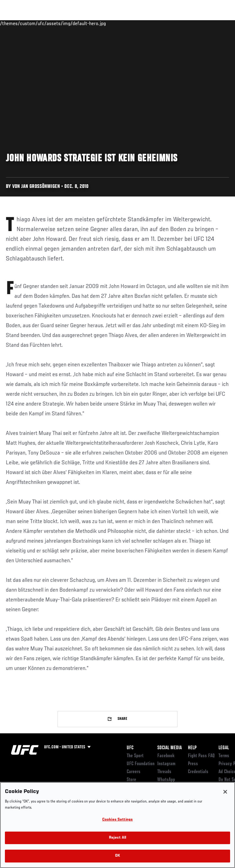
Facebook (166, 756)
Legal (224, 748)
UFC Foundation (141, 764)
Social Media (170, 748)
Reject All (117, 838)
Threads (164, 772)
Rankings (43, 23)
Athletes (70, 23)
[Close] (225, 792)
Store (131, 780)
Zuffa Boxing (169, 26)
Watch (145, 23)
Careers (134, 772)
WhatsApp (166, 780)
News (94, 23)
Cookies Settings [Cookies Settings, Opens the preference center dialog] (117, 820)
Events (17, 23)
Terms (224, 756)
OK (117, 856)
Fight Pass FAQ (201, 756)
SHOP (198, 23)
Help (192, 748)
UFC (130, 748)
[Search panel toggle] (215, 23)
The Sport (135, 756)
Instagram (166, 764)
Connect (120, 23)
